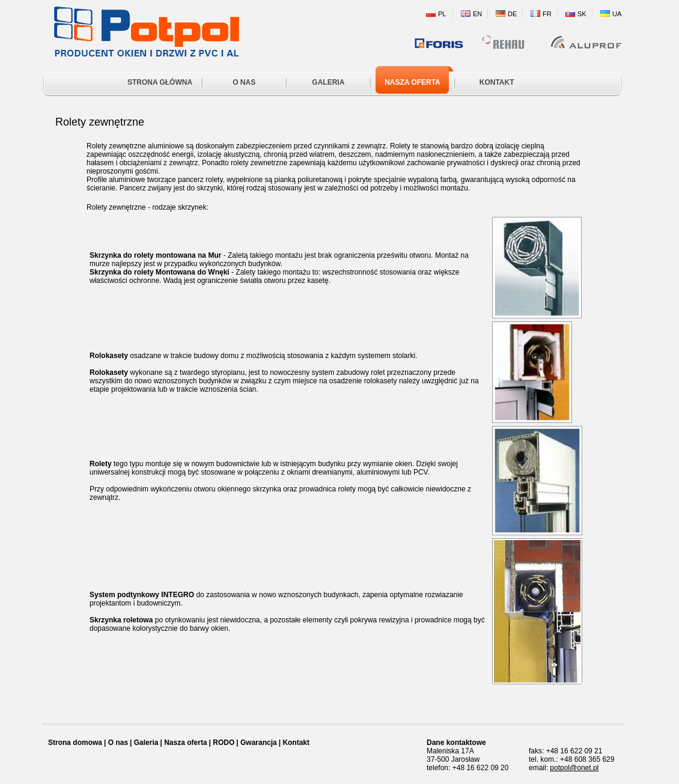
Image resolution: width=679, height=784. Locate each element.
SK (582, 14)
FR (547, 14)
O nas (118, 743)
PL (442, 14)
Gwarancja (259, 743)
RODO (224, 743)
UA (617, 14)
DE (512, 14)
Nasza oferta (185, 743)
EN (477, 14)
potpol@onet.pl (574, 768)
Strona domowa (75, 743)
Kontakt (296, 743)
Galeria (146, 743)
